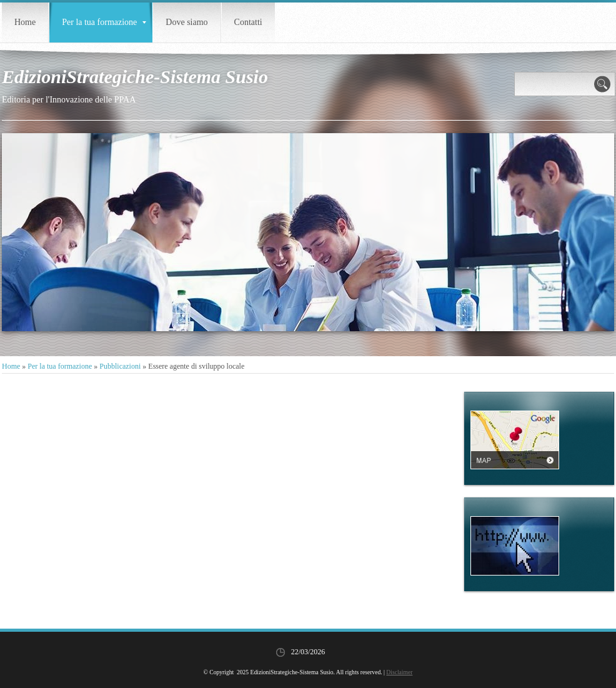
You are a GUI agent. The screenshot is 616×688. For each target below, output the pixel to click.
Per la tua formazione (104, 22)
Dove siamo (186, 22)
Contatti (248, 22)
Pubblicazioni (120, 366)
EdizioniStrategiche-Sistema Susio (135, 77)
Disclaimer (399, 672)
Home (25, 22)
